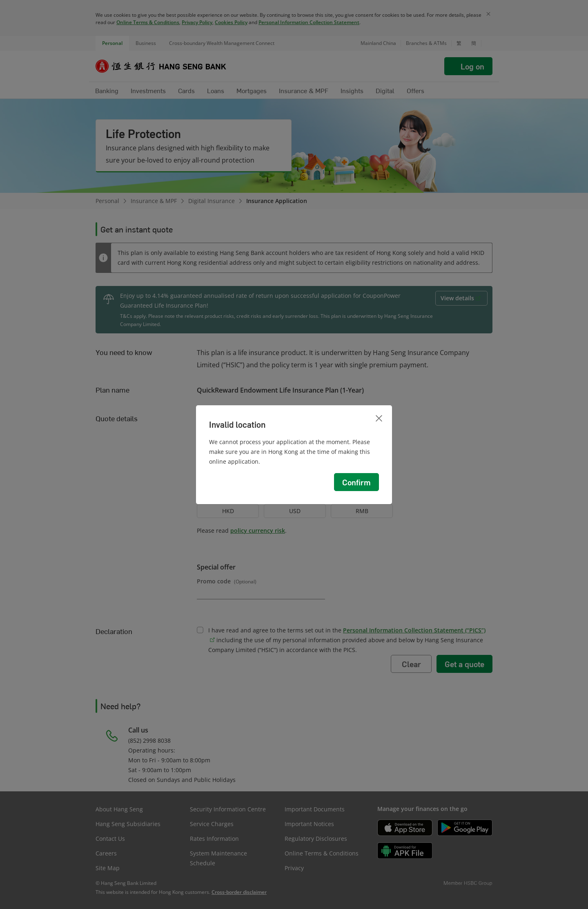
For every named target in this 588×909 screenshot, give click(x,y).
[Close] (379, 418)
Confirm (356, 482)
